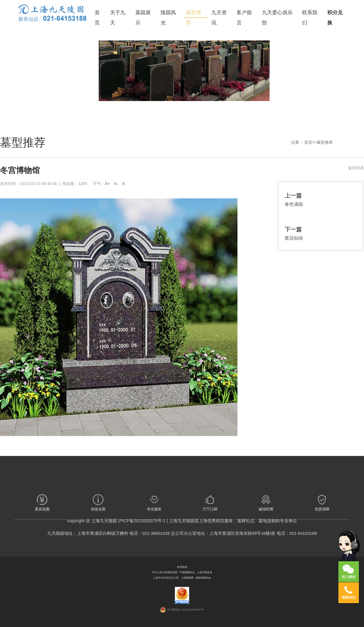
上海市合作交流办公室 (166, 578)
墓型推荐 (194, 14)
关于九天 (118, 14)
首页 (97, 14)
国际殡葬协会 (203, 578)
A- (116, 184)
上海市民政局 (204, 572)
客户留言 (244, 14)
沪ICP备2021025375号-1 (142, 521)
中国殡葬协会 (187, 572)
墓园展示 (143, 14)
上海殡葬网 (187, 578)
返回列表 (356, 168)
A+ (107, 184)
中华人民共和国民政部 (165, 572)
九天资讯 (219, 14)
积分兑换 (335, 14)
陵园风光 (168, 14)
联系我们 (310, 14)
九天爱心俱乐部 (277, 14)
